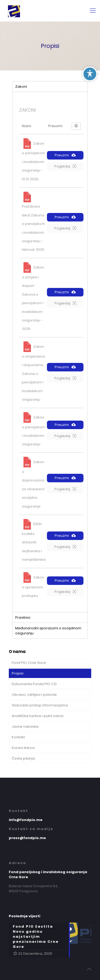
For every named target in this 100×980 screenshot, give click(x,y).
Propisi (18, 673)
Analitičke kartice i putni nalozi (38, 716)
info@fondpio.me (26, 820)
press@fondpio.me (27, 838)
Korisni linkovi (23, 748)
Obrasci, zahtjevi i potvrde (34, 695)
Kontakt (18, 737)
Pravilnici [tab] (23, 617)
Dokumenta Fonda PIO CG (34, 684)
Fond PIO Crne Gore (29, 663)
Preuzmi (65, 155)
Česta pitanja (23, 758)
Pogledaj (65, 166)
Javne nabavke (25, 726)
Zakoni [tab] (21, 87)
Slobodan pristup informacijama (40, 705)
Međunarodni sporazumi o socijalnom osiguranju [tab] (48, 631)
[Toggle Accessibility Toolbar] (90, 74)
